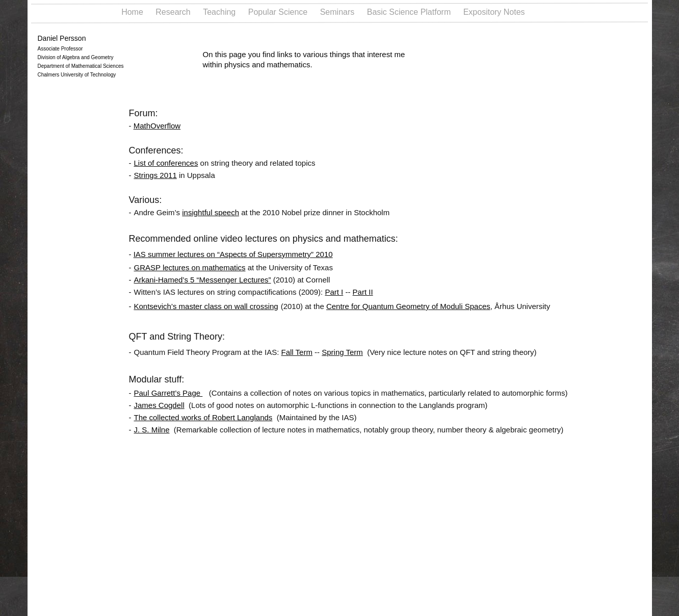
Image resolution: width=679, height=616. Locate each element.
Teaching (220, 12)
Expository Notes (495, 12)
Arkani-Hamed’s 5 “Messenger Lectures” (203, 280)
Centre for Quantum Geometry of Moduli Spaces (408, 306)
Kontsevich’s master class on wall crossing (206, 306)
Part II (363, 292)
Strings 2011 (155, 175)
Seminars (338, 12)
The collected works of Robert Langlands (203, 417)
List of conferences (166, 163)
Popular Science (279, 12)
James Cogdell (159, 405)
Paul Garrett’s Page (168, 393)
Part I (334, 292)
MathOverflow (157, 126)
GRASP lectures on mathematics (190, 267)
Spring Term (342, 352)
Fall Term (297, 352)
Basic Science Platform (410, 12)
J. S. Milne (152, 430)
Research (174, 12)
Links (548, 12)
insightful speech (211, 212)
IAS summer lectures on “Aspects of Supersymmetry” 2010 (233, 254)
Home (133, 12)
